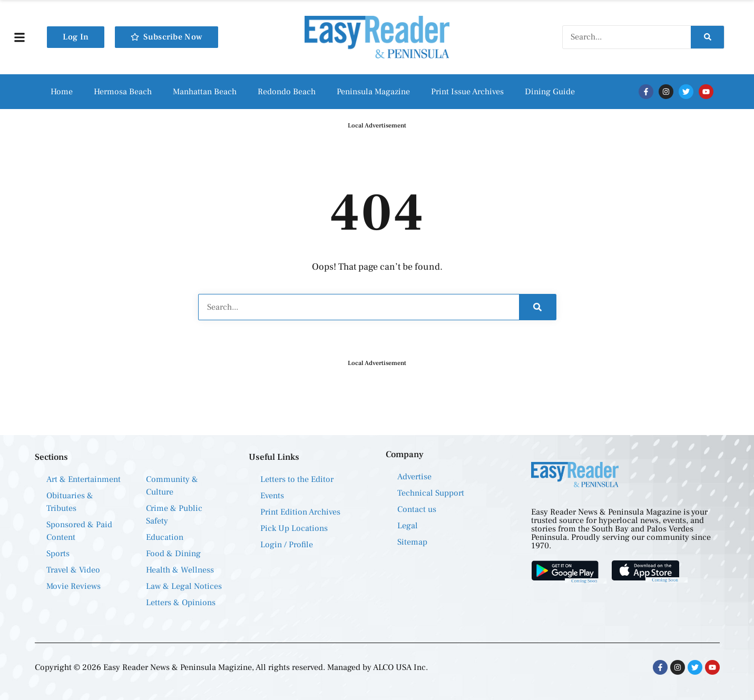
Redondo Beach (287, 92)
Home (62, 92)
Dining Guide (550, 92)
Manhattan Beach (205, 92)
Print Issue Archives (467, 92)
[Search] (707, 37)
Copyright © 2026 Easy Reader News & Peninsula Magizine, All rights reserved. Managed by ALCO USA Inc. (231, 667)
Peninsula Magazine (373, 92)
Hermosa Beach (123, 92)
